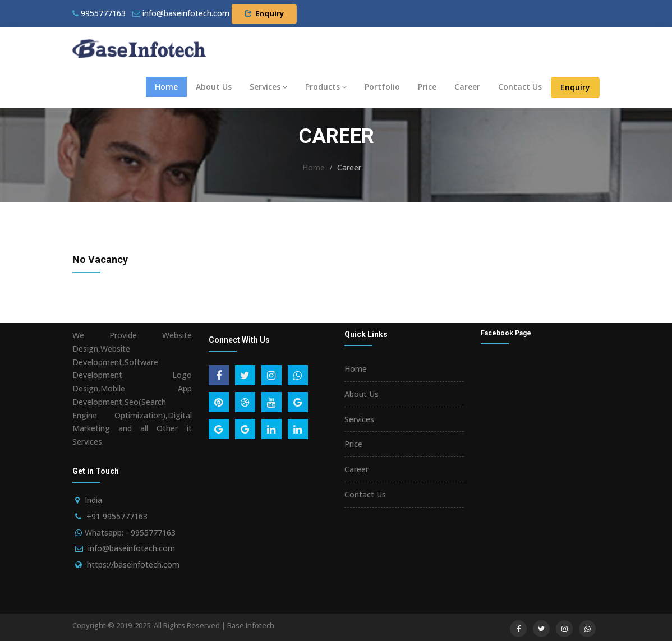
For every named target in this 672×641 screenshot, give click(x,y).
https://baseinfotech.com (133, 564)
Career (467, 87)
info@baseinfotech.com (132, 548)
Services (268, 87)
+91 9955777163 (117, 516)
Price (427, 87)
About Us (214, 87)
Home (166, 87)
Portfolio (382, 87)
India (93, 500)
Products (326, 87)
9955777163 (99, 13)
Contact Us (520, 87)
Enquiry (264, 13)
